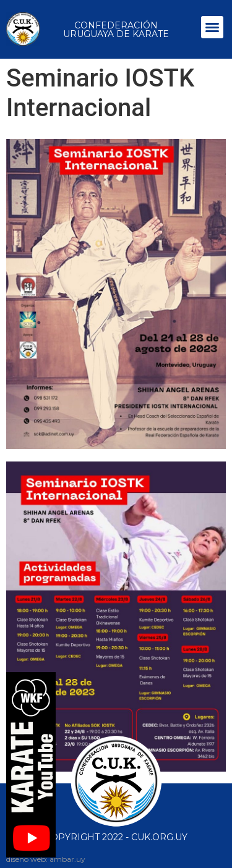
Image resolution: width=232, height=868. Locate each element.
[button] (212, 27)
